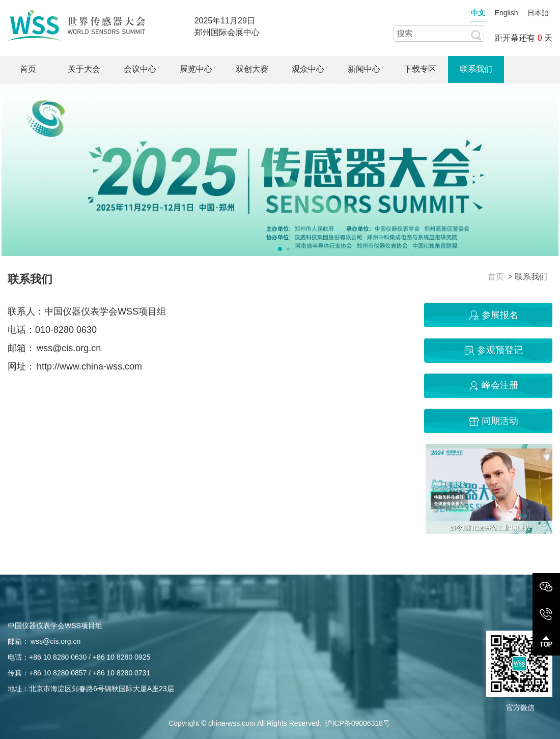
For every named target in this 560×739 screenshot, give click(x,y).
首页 (496, 277)
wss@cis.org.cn (69, 348)
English (507, 13)
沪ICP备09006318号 (357, 723)
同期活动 (492, 421)
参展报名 (492, 315)
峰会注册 (492, 385)
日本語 (538, 13)
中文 (478, 13)
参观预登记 (492, 350)
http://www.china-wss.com (89, 366)
